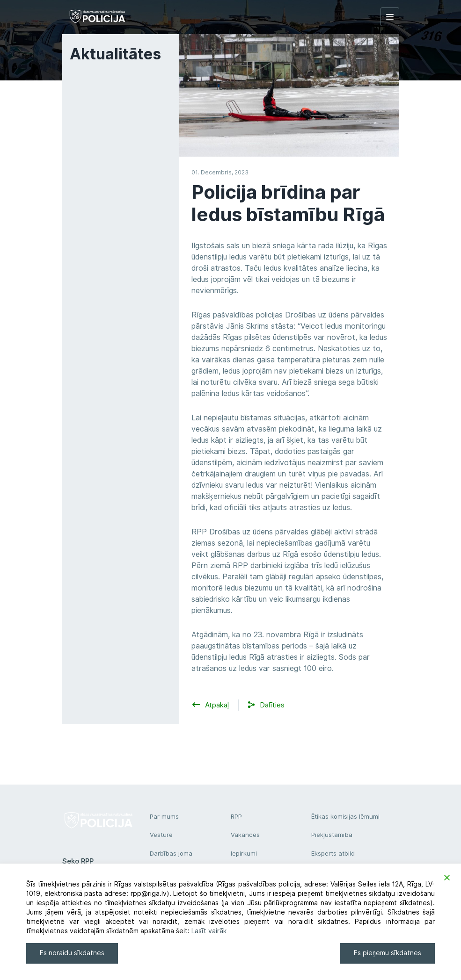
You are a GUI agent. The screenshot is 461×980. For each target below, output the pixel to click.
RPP (236, 816)
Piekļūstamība (332, 835)
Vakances (245, 835)
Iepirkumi (244, 853)
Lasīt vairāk (209, 931)
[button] (272, 705)
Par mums (164, 816)
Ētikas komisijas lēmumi (345, 816)
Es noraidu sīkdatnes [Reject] (72, 953)
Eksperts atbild (333, 853)
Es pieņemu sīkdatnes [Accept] (388, 953)
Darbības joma (171, 853)
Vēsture (161, 835)
